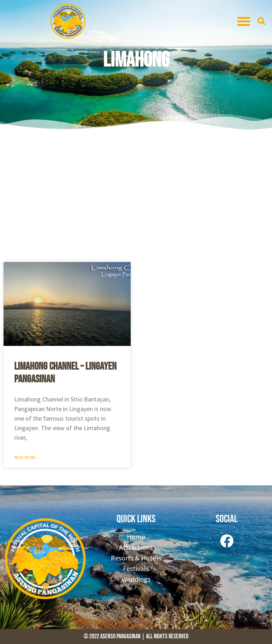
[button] (244, 21)
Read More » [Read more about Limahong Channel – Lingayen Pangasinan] (26, 457)
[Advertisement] (136, 195)
